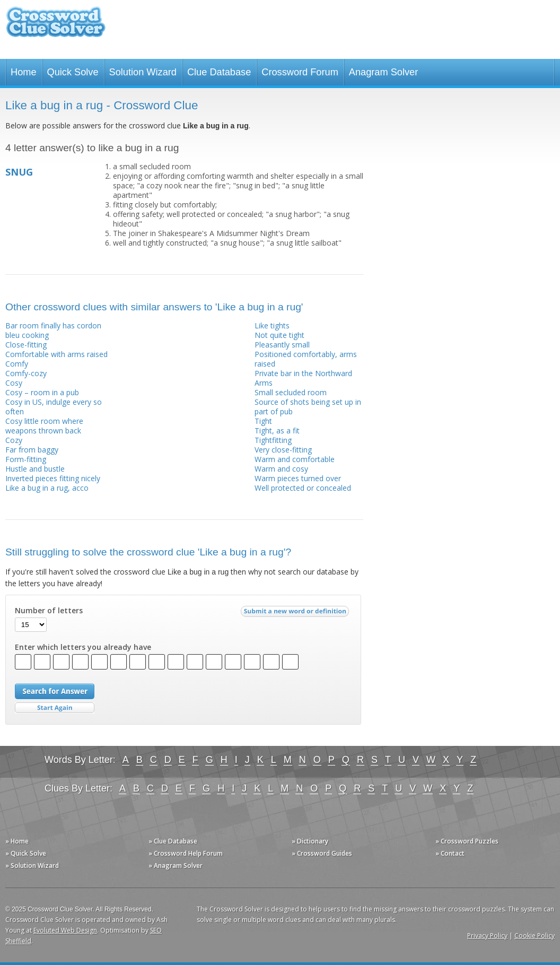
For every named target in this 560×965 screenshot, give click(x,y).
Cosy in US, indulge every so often (54, 407)
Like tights (272, 325)
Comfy (17, 364)
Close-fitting (26, 345)
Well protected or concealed (303, 488)
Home (24, 72)
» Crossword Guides (322, 853)
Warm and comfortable (295, 459)
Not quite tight (279, 335)
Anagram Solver (383, 72)
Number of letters (49, 611)
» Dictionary (310, 841)
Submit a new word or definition (296, 614)
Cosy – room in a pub (42, 392)
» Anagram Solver (176, 866)
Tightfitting (273, 440)
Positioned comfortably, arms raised (306, 359)
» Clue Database (173, 841)
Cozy (14, 440)
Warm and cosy (281, 469)
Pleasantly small (282, 345)
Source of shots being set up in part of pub (308, 407)
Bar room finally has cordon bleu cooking (53, 330)
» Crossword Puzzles (467, 841)
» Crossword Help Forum (186, 853)
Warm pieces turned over (298, 478)
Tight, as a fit (277, 431)
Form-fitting (26, 459)
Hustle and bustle (35, 469)
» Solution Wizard (32, 866)
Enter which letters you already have (83, 647)
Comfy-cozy (26, 373)
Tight (263, 421)
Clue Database (219, 72)
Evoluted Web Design (65, 930)
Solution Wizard (143, 72)
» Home (17, 841)
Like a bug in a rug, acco (47, 488)
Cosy (14, 383)
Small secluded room (291, 392)
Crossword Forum (300, 72)
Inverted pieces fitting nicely (53, 478)
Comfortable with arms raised (56, 354)
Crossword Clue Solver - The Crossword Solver (56, 27)
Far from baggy (32, 450)
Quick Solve (73, 72)
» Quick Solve (26, 853)
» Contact (450, 853)
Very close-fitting (283, 450)
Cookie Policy (535, 936)
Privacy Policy (487, 936)
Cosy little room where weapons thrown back (44, 426)
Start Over (55, 708)
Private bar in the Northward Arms (303, 378)
